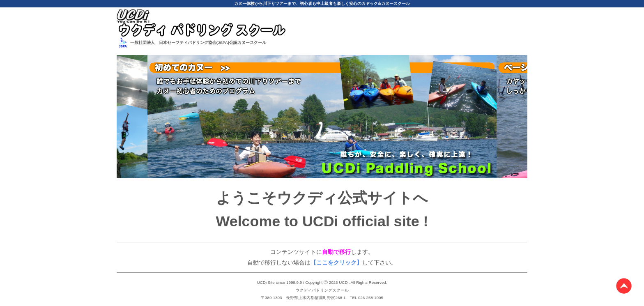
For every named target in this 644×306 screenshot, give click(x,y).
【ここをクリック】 (336, 262)
